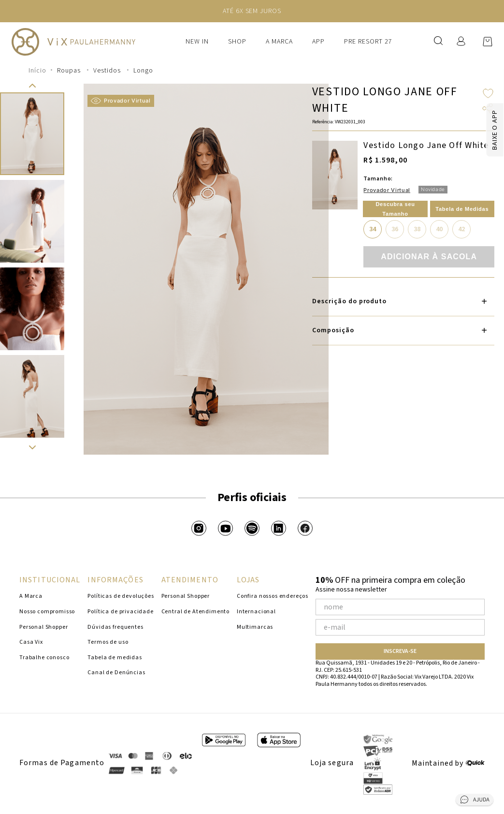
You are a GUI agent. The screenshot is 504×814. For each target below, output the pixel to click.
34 (373, 229)
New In (197, 42)
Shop (237, 42)
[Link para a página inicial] (37, 71)
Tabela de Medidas (462, 209)
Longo (143, 71)
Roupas (69, 71)
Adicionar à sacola (429, 257)
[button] (32, 86)
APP (318, 42)
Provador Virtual (121, 101)
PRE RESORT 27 (368, 42)
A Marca (279, 42)
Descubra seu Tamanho (395, 209)
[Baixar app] (477, 130)
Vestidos (107, 71)
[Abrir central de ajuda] (475, 801)
